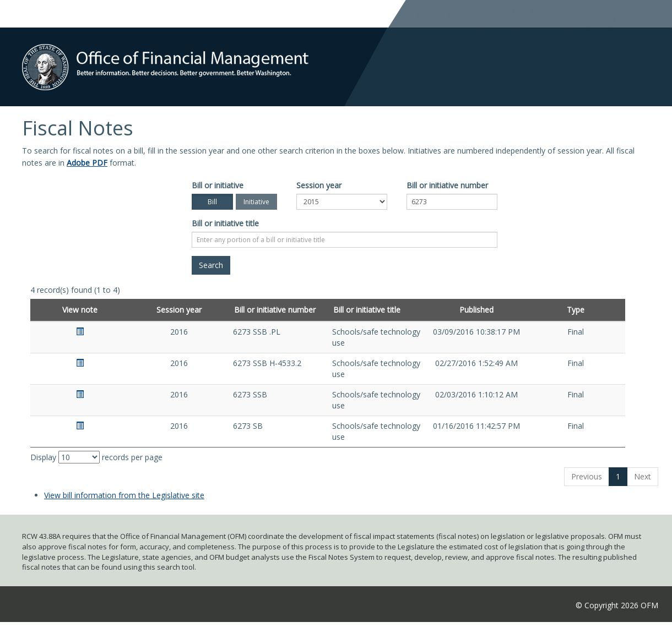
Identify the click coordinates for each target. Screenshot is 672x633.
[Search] (211, 265)
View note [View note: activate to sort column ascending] (80, 310)
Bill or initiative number (447, 185)
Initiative (256, 202)
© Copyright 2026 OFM (617, 605)
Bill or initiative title (225, 223)
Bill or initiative (218, 185)
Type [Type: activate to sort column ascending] (576, 310)
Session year (319, 185)
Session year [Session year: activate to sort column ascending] (179, 310)
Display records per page (96, 457)
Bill (212, 202)
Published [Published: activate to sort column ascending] (476, 310)
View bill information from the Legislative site (124, 495)
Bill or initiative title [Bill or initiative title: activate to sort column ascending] (367, 310)
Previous (587, 476)
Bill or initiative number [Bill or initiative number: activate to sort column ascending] (275, 310)
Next (643, 476)
